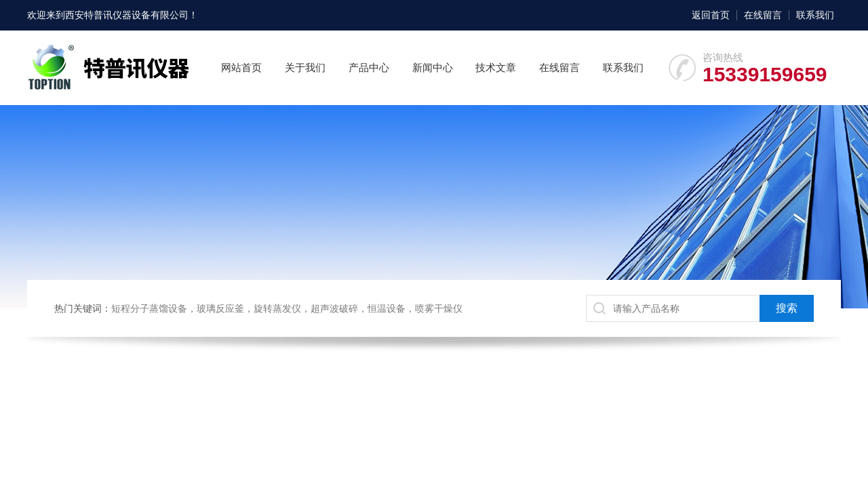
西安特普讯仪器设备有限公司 (127, 15)
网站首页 (241, 67)
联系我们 (815, 15)
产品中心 (369, 67)
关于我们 (305, 67)
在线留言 (763, 15)
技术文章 (496, 67)
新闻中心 (433, 67)
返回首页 (711, 15)
